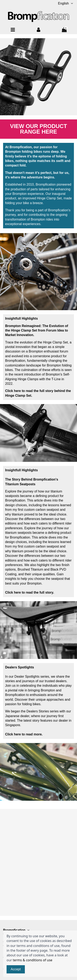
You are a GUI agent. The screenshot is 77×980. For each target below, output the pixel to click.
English (66, 3)
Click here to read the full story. (30, 592)
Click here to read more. (24, 734)
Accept (16, 969)
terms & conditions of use (33, 960)
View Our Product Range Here (39, 129)
